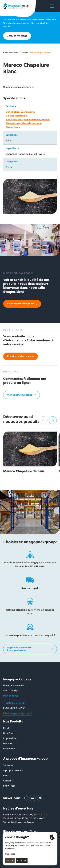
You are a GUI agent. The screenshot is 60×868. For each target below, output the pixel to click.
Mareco (14, 53)
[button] (44, 420)
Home (6, 53)
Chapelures (24, 53)
